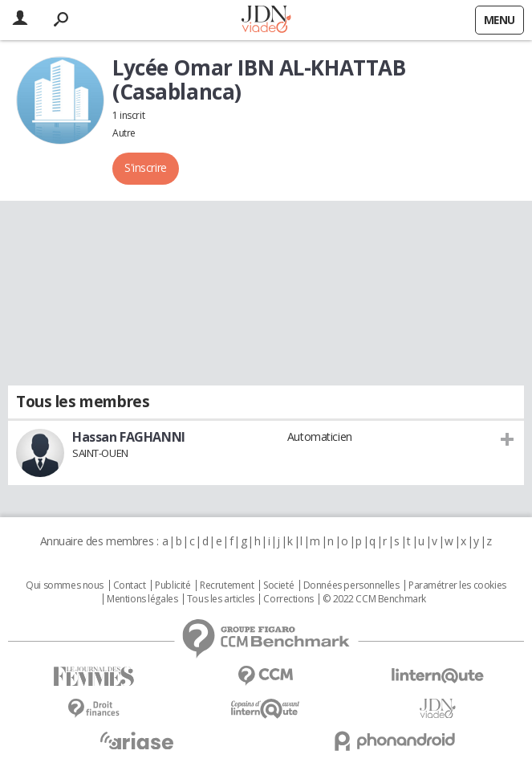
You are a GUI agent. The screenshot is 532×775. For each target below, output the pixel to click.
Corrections (288, 599)
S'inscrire (146, 167)
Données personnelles (351, 585)
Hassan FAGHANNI (129, 437)
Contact (130, 585)
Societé (278, 585)
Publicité (173, 585)
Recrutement (227, 585)
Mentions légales (142, 599)
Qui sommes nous (65, 585)
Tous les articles (221, 599)
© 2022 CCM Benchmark (374, 599)
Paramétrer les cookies (457, 585)
